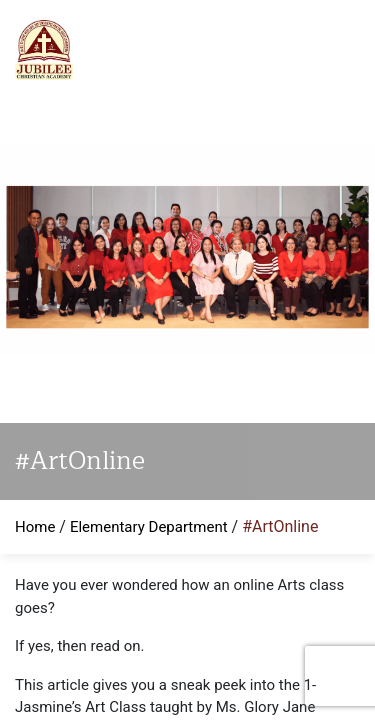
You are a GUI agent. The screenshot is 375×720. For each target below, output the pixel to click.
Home (35, 527)
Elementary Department (149, 527)
